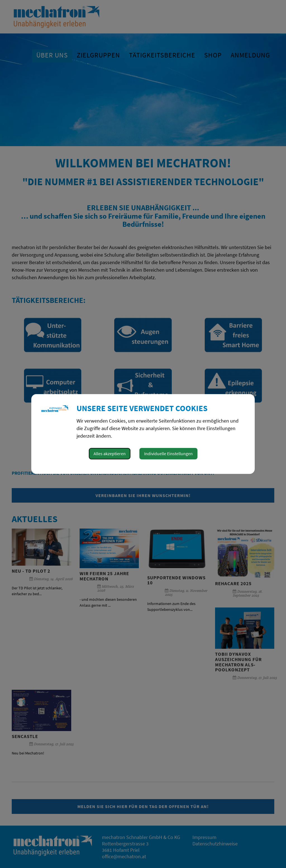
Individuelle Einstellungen (168, 454)
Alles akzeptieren (110, 454)
